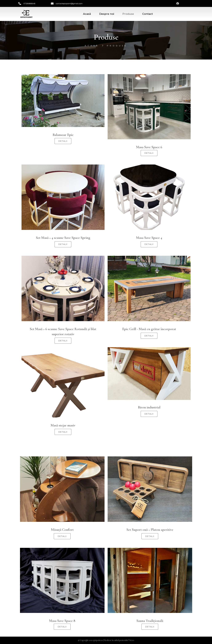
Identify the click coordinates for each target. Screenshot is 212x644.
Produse (128, 14)
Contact (148, 14)
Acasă (87, 14)
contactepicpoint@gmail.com (69, 3)
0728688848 (29, 3)
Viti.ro (131, 640)
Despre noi (107, 14)
